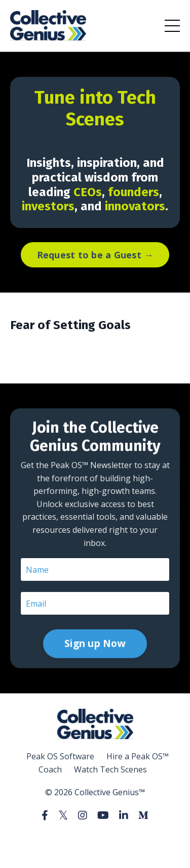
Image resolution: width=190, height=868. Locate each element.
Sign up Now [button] (95, 588)
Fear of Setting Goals (70, 325)
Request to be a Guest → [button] (95, 255)
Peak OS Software (60, 756)
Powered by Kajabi (95, 842)
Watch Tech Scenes (110, 769)
